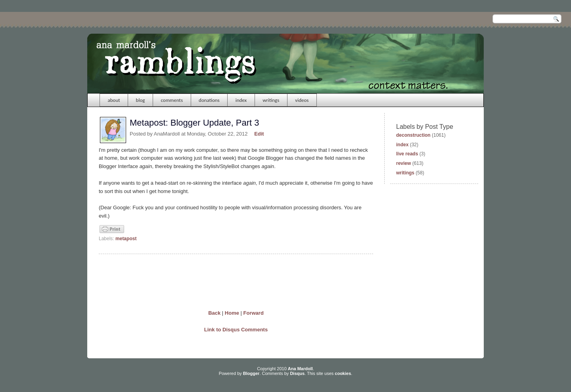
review (403, 163)
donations (209, 100)
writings (271, 100)
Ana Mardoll (300, 369)
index (241, 100)
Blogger (251, 373)
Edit (259, 134)
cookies (343, 373)
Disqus (297, 373)
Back (214, 313)
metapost (126, 239)
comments (172, 100)
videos (302, 100)
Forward (254, 313)
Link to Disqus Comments (236, 330)
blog (141, 100)
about (114, 100)
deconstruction (413, 135)
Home (232, 313)
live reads (407, 154)
